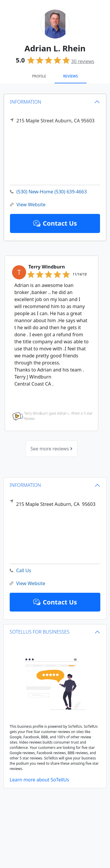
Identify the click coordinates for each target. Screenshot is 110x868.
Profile (39, 76)
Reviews (70, 76)
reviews (83, 61)
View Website (28, 205)
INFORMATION (26, 102)
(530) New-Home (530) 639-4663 (48, 192)
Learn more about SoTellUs (39, 780)
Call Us (20, 571)
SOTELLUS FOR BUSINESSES (40, 632)
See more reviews (51, 449)
